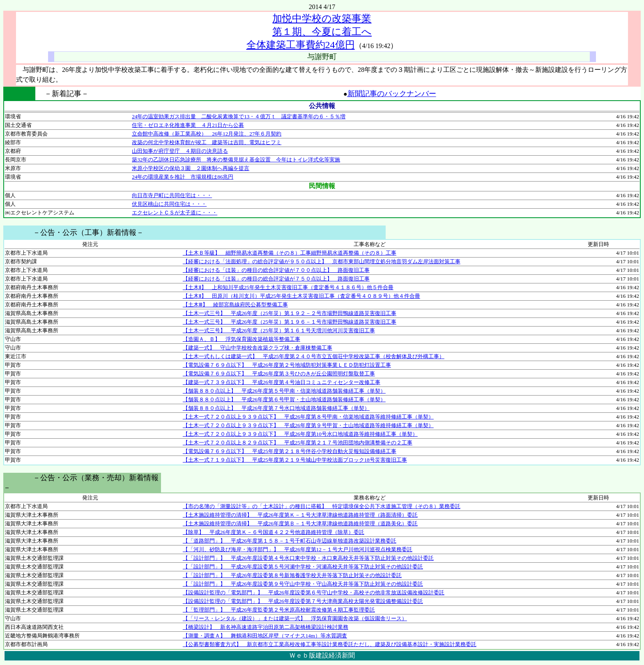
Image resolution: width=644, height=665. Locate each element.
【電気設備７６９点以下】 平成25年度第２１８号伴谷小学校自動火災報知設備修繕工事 (290, 451)
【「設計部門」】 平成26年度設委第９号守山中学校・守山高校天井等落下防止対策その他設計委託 (303, 584)
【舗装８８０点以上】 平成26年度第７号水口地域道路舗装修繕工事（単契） (276, 408)
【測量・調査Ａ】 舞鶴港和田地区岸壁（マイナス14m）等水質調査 (265, 636)
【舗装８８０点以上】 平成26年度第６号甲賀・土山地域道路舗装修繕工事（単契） (284, 399)
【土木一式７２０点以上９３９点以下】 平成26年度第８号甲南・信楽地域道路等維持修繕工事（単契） (308, 417)
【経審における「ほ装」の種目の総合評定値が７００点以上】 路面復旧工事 (276, 270)
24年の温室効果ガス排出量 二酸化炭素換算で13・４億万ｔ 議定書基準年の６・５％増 (239, 116)
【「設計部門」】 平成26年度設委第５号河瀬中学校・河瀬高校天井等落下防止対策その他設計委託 (303, 567)
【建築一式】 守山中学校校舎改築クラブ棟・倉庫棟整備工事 (258, 348)
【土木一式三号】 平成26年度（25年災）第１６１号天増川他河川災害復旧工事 (279, 330)
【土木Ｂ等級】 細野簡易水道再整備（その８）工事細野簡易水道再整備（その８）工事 (290, 253)
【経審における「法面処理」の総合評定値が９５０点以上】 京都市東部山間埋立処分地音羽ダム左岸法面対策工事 (322, 261)
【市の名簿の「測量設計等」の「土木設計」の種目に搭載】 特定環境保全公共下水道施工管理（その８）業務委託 (322, 506)
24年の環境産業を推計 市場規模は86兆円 (183, 177)
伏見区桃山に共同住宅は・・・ (169, 204)
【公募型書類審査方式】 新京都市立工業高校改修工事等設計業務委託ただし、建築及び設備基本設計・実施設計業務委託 (330, 644)
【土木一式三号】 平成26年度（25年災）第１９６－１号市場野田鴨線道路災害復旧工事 (290, 322)
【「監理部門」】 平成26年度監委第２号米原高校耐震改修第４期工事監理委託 (279, 610)
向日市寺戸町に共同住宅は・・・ (172, 195)
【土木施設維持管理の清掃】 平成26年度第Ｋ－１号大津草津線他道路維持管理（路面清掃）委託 (300, 515)
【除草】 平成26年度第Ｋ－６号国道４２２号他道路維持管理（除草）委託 (274, 532)
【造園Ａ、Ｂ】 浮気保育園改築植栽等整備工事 (241, 339)
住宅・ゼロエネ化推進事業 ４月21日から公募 (188, 125)
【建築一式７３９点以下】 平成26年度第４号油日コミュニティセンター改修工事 (282, 382)
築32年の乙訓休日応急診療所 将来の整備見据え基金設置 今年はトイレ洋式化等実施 (236, 160)
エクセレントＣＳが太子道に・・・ (175, 213)
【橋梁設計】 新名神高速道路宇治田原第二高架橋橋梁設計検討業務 (266, 627)
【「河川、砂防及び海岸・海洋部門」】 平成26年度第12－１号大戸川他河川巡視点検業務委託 (298, 549)
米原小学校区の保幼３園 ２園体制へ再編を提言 (191, 168)
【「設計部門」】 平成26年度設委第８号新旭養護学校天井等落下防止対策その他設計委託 (292, 575)
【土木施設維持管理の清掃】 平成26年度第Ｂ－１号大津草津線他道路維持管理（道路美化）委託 (300, 523)
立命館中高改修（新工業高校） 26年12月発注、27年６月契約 (207, 134)
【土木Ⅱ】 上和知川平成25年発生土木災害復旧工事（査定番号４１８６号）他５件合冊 (288, 287)
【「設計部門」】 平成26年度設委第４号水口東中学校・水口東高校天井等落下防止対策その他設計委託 (308, 558)
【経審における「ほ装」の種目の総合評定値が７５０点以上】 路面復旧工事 (276, 279)
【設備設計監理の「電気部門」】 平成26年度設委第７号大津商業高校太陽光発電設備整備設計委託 (303, 601)
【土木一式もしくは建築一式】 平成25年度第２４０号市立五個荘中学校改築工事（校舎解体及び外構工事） (314, 356)
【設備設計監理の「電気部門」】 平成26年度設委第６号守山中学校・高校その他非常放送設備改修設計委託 (314, 593)
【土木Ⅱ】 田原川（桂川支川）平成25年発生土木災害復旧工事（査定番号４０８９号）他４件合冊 (301, 296)
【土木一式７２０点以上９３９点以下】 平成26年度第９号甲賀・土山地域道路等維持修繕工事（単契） (308, 425)
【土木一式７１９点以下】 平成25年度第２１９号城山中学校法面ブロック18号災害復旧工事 (295, 460)
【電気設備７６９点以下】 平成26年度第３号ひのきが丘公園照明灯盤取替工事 (279, 374)
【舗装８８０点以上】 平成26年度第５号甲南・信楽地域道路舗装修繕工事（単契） (284, 391)
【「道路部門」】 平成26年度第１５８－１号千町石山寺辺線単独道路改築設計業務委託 (290, 541)
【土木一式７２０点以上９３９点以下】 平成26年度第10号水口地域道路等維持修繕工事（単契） (300, 434)
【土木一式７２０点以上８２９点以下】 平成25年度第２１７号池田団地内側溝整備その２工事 (298, 443)
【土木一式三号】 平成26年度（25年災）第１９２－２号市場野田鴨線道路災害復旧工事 (290, 313)
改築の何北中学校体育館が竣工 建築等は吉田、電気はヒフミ (207, 142)
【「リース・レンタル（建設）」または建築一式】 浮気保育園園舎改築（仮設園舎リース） (295, 618)
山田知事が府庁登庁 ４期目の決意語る (180, 151)
